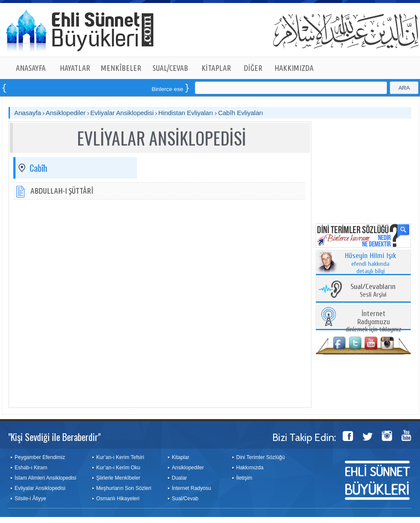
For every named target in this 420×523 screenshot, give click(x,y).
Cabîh (38, 168)
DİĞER (253, 68)
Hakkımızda (250, 468)
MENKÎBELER (121, 68)
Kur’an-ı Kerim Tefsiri (120, 457)
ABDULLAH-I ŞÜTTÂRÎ (62, 191)
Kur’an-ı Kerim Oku (118, 468)
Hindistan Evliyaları (187, 113)
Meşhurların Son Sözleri (124, 488)
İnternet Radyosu (191, 488)
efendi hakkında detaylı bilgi (371, 264)
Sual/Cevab (185, 499)
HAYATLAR (75, 68)
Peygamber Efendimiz (40, 457)
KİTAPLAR (216, 68)
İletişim (244, 478)
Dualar (179, 478)
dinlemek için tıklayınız (374, 322)
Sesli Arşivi (373, 291)
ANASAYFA (31, 68)
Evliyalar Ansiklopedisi (122, 113)
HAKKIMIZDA (294, 68)
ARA (404, 88)
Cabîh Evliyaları (241, 113)
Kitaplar (181, 457)
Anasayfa (28, 113)
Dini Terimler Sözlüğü (260, 457)
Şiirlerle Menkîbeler (118, 478)
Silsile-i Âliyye (30, 499)
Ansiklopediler (65, 113)
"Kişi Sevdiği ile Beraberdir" (54, 437)
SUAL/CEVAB (170, 68)
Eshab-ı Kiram (31, 468)
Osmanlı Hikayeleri (118, 499)
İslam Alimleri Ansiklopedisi (45, 478)
